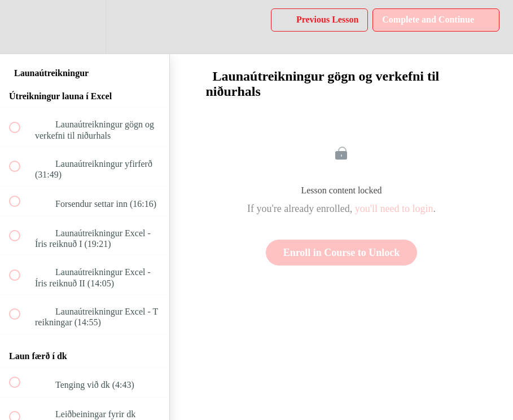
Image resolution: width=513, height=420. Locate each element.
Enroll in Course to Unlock (342, 253)
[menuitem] (85, 27)
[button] (21, 27)
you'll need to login (394, 209)
